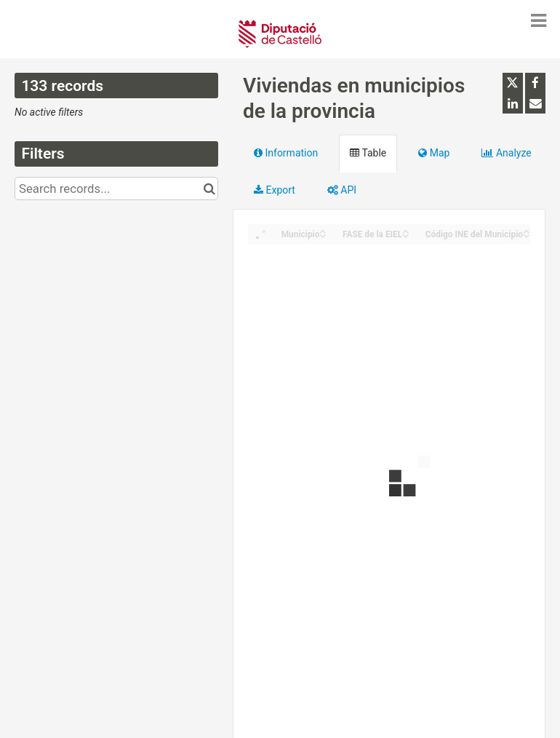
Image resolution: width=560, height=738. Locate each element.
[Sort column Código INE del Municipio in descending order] (527, 235)
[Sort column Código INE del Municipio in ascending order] (527, 230)
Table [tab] (368, 153)
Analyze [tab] (506, 153)
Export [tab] (275, 190)
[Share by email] (535, 103)
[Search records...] (116, 189)
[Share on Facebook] (535, 83)
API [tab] (342, 190)
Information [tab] (286, 153)
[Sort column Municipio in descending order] (323, 235)
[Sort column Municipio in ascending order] (323, 230)
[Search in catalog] (209, 189)
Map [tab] (434, 153)
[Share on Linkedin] (513, 103)
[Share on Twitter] (513, 83)
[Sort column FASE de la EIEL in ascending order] (406, 230)
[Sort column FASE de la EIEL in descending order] (406, 235)
